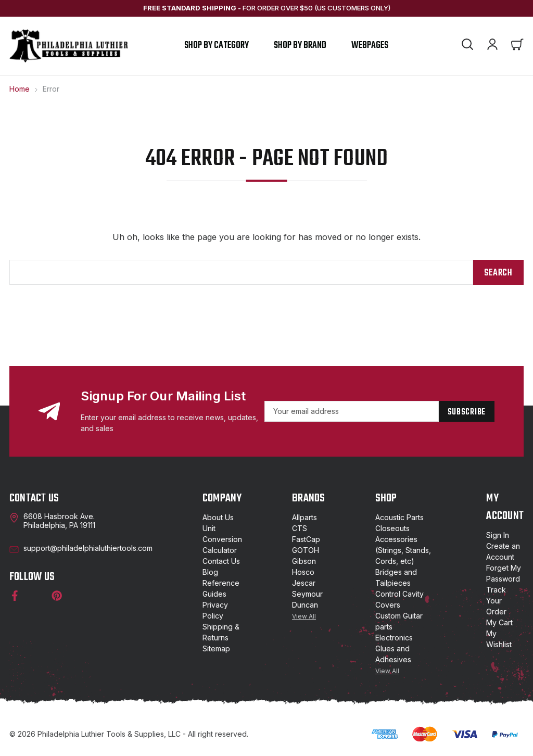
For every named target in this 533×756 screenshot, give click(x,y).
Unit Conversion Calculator (222, 539)
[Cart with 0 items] (517, 46)
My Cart (499, 622)
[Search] (467, 46)
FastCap (306, 539)
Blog (210, 572)
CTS (300, 528)
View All (304, 616)
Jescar (304, 583)
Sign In (498, 535)
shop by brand (300, 46)
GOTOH (306, 550)
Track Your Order (496, 601)
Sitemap (216, 648)
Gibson (304, 561)
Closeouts (392, 528)
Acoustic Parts (399, 517)
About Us (218, 517)
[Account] (492, 46)
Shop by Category (217, 46)
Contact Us (221, 561)
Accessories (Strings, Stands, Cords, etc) (403, 550)
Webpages (370, 46)
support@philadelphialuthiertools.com (88, 548)
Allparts (304, 517)
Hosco (303, 572)
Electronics (394, 638)
